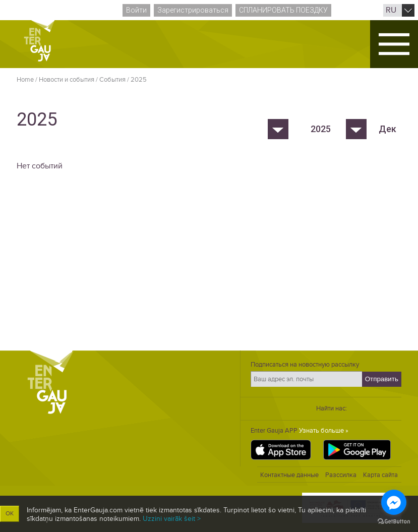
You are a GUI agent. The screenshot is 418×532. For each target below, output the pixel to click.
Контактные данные (289, 475)
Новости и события (67, 80)
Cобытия (112, 80)
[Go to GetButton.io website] (394, 522)
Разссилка (341, 475)
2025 (139, 80)
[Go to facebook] (394, 502)
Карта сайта (380, 475)
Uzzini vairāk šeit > (172, 519)
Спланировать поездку (283, 10)
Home (25, 80)
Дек (387, 129)
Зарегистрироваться (193, 10)
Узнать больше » (324, 431)
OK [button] (10, 514)
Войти (136, 10)
